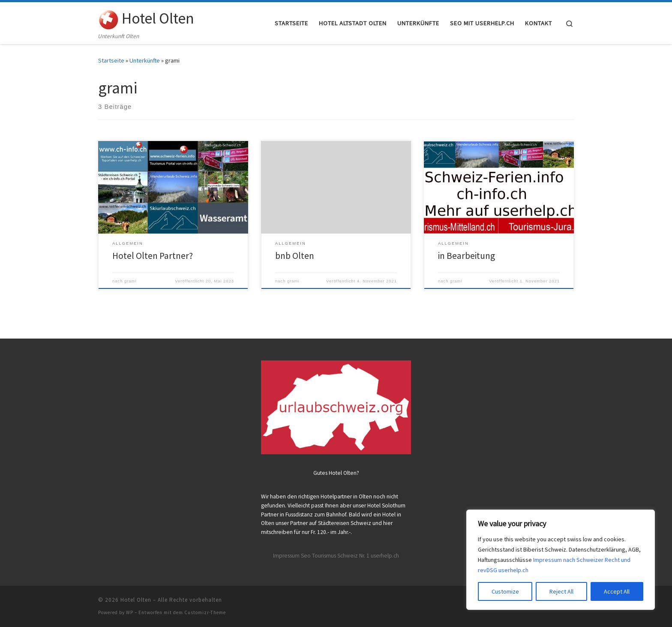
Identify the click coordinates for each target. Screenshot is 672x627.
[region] (561, 560)
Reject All (561, 591)
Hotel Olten (136, 600)
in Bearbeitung (466, 256)
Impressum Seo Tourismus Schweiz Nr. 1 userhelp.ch (336, 556)
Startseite (111, 60)
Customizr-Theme (205, 612)
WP (130, 612)
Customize (505, 591)
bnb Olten (295, 256)
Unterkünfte (145, 60)
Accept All (617, 591)
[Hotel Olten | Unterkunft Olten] (108, 18)
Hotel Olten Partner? (153, 256)
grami (130, 281)
